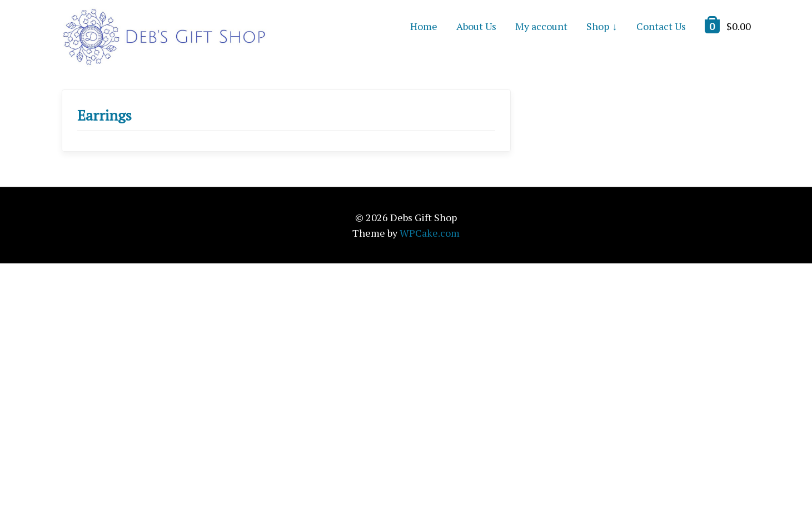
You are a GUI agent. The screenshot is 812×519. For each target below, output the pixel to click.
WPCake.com (430, 233)
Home (424, 26)
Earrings (104, 115)
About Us (476, 26)
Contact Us (661, 26)
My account (541, 26)
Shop (598, 26)
